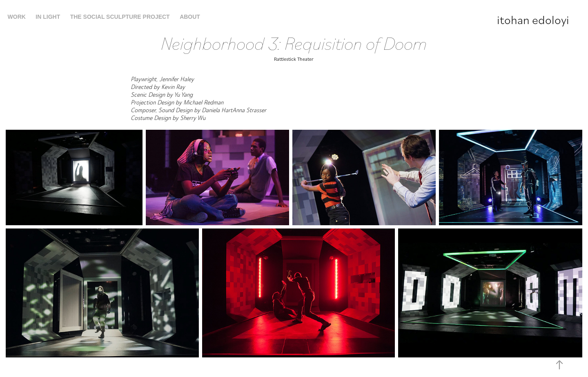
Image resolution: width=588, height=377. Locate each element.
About (190, 17)
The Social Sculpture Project (120, 17)
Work (17, 17)
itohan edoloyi (533, 19)
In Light (48, 17)
